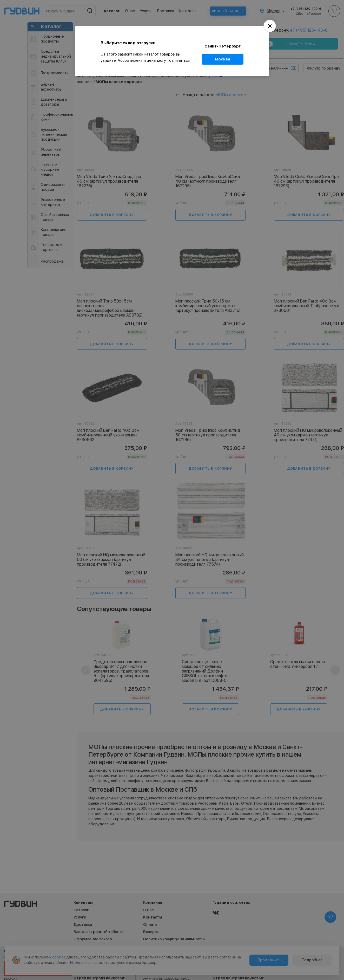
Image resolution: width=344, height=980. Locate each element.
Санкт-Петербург (223, 46)
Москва (223, 59)
